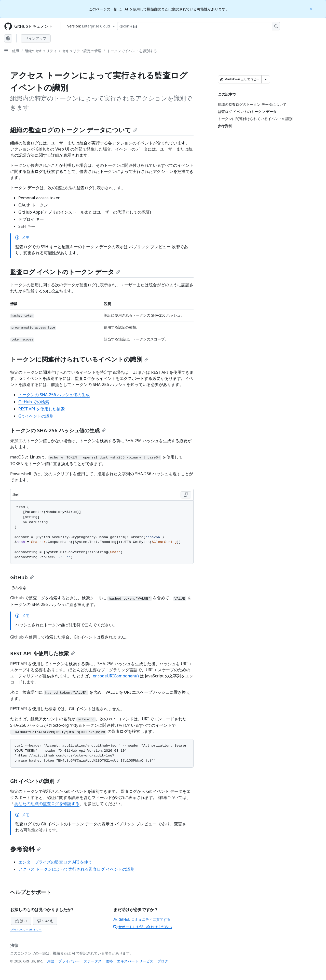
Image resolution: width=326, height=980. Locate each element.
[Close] (311, 8)
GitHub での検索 (34, 402)
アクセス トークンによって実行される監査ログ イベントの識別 (76, 869)
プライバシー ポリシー (26, 930)
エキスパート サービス (135, 961)
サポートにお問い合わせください (143, 927)
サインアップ (36, 38)
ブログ (163, 961)
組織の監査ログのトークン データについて (74, 130)
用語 (51, 961)
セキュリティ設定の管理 (82, 51)
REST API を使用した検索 (42, 409)
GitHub (22, 577)
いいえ (45, 921)
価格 (109, 961)
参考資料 (25, 849)
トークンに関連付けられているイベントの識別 (79, 359)
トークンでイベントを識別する (132, 51)
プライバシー (69, 961)
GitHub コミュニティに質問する (142, 919)
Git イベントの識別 (36, 416)
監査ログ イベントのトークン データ (65, 272)
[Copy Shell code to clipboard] (186, 495)
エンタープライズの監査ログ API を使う (55, 862)
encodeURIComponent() (116, 676)
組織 (16, 51)
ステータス (93, 961)
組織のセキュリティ (41, 51)
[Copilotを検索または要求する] (199, 26)
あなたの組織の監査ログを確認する (47, 804)
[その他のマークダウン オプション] (266, 79)
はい (21, 921)
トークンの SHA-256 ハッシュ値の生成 (54, 395)
